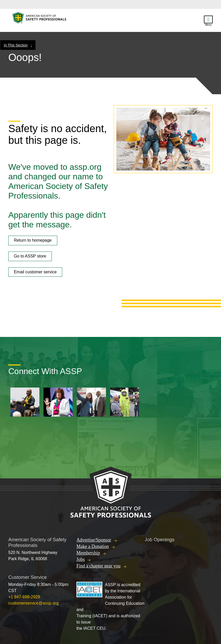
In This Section (16, 45)
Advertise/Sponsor (94, 540)
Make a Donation (93, 546)
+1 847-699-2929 (24, 597)
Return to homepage (33, 240)
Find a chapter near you (98, 566)
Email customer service (35, 272)
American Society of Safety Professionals (40, 19)
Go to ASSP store (30, 256)
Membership (88, 553)
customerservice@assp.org (33, 603)
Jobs (81, 559)
